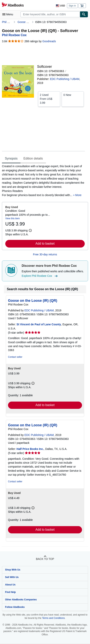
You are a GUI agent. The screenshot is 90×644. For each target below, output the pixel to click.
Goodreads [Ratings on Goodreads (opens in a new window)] (49, 41)
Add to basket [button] (45, 244)
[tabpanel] (43, 181)
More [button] (78, 195)
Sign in (72, 6)
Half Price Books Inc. (30, 449)
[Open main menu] (9, 14)
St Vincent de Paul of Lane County (39, 324)
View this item (12, 218)
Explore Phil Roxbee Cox (40, 276)
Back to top (45, 559)
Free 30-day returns (45, 254)
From (49, 99)
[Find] (84, 14)
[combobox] (50, 14)
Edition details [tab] (33, 158)
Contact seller (15, 357)
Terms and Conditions (53, 618)
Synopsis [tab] (11, 158)
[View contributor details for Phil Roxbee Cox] (14, 35)
